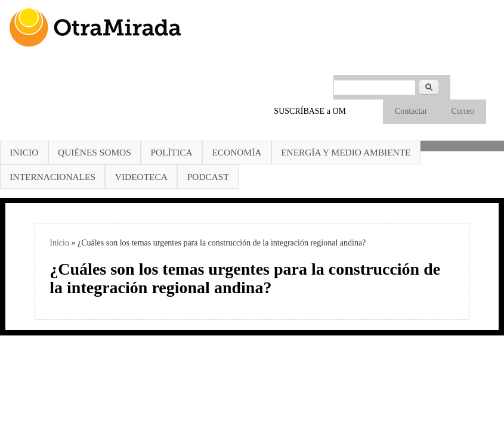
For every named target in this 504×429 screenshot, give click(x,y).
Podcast (208, 177)
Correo (463, 111)
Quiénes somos (95, 152)
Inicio (24, 152)
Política (172, 152)
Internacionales (52, 177)
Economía (236, 152)
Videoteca (141, 177)
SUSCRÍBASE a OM (310, 111)
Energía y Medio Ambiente (346, 152)
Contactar (411, 111)
